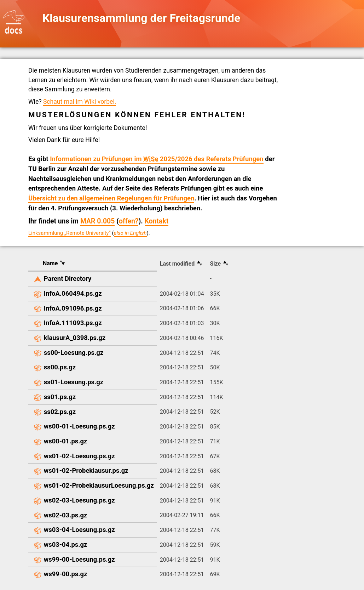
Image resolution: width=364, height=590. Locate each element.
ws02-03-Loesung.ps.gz (79, 500)
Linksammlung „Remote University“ (70, 233)
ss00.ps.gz (60, 367)
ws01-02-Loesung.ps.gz (79, 456)
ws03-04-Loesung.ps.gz (79, 530)
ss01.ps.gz (60, 397)
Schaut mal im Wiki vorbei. (80, 102)
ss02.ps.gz (60, 412)
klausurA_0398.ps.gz (75, 338)
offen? (129, 221)
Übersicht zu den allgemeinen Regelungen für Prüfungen (111, 198)
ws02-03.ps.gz (66, 515)
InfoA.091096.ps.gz (73, 308)
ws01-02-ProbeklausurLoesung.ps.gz (99, 485)
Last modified (177, 264)
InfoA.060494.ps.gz (73, 293)
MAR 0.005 (97, 221)
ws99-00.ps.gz (66, 574)
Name (50, 263)
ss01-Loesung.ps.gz (74, 382)
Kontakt (157, 221)
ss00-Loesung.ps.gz (74, 353)
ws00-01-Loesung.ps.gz (79, 426)
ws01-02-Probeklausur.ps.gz (86, 470)
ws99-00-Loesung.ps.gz (79, 559)
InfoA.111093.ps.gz (73, 323)
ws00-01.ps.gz (66, 441)
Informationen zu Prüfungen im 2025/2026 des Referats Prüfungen (157, 159)
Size (215, 264)
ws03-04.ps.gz (66, 544)
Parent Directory (68, 279)
